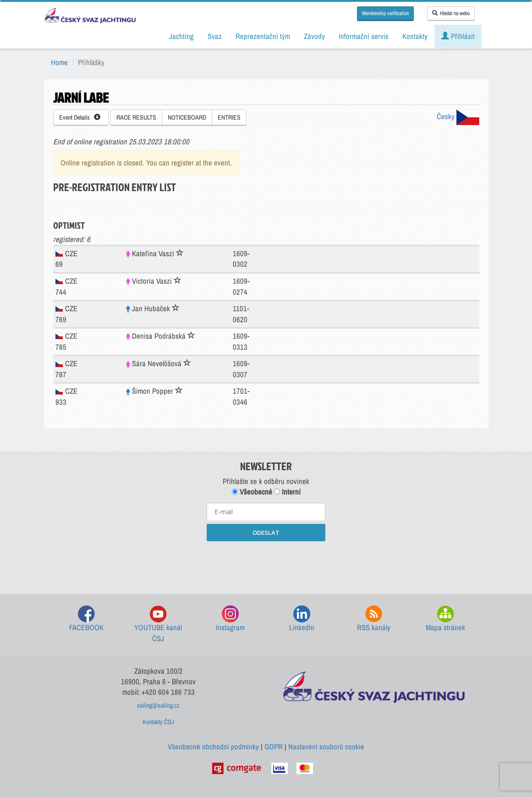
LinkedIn (302, 619)
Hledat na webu (451, 13)
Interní (287, 492)
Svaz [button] (215, 36)
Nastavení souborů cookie (326, 747)
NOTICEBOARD (187, 117)
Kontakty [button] (415, 36)
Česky (458, 116)
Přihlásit (458, 36)
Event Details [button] (80, 117)
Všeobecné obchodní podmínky (213, 747)
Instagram (230, 619)
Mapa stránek (445, 619)
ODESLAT (266, 533)
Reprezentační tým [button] (263, 36)
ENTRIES (229, 117)
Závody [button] (314, 36)
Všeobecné (252, 492)
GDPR (274, 747)
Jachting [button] (181, 36)
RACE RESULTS (136, 117)
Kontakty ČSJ (158, 722)
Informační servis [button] (364, 36)
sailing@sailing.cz (158, 705)
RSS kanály (374, 619)
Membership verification (385, 13)
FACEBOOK (86, 619)
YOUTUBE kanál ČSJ (158, 624)
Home (59, 62)
